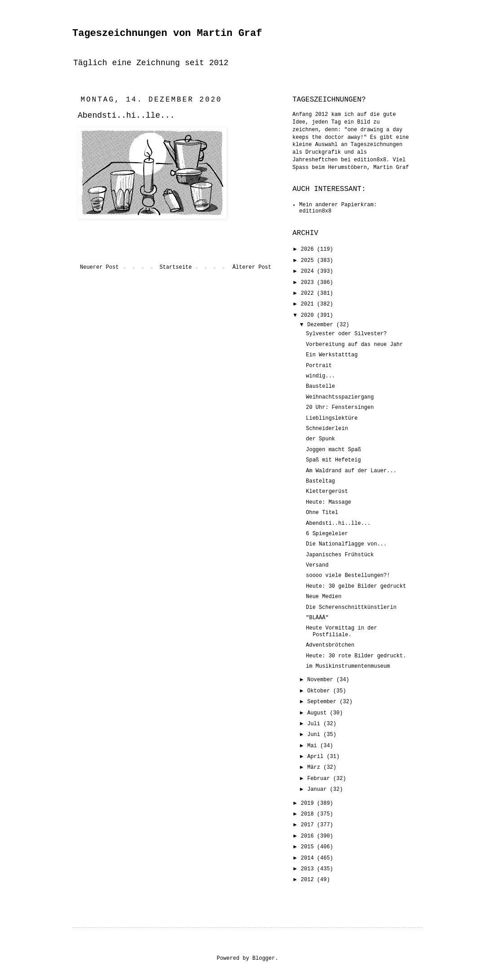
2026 (309, 249)
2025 (309, 261)
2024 (309, 271)
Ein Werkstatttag (332, 355)
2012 (309, 880)
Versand (317, 565)
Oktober (320, 691)
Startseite (176, 267)
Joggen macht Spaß (333, 450)
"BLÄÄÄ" (317, 618)
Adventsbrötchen (330, 645)
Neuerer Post (99, 267)
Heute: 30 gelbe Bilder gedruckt (356, 586)
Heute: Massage (329, 502)
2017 (309, 825)
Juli (315, 724)
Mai (314, 746)
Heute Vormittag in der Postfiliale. (341, 631)
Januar (318, 789)
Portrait (319, 366)
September (323, 702)
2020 (309, 315)
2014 (309, 858)
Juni (315, 735)
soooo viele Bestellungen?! (348, 576)
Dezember (322, 325)
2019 (309, 803)
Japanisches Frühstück (340, 555)
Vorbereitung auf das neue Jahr (354, 345)
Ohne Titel (322, 513)
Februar (320, 779)
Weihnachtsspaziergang (340, 397)
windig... (320, 376)
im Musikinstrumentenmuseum (348, 666)
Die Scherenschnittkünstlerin (351, 608)
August (318, 713)
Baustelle (320, 386)
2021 (309, 304)
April (317, 757)
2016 (309, 836)
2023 (309, 283)
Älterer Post (252, 267)
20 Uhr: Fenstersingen (340, 408)
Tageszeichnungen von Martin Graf (167, 33)
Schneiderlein (327, 429)
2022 (309, 293)
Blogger (264, 958)
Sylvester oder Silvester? (346, 334)
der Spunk (320, 439)
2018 (309, 814)
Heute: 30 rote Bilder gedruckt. (356, 656)
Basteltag (320, 481)
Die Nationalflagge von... (346, 544)
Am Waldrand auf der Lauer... (351, 471)
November (322, 680)
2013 (309, 869)
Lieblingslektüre (332, 418)
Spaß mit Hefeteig (333, 460)
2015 (309, 847)
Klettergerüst (327, 492)
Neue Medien (324, 597)
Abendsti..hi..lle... (338, 523)
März (315, 767)
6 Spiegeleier (327, 534)
